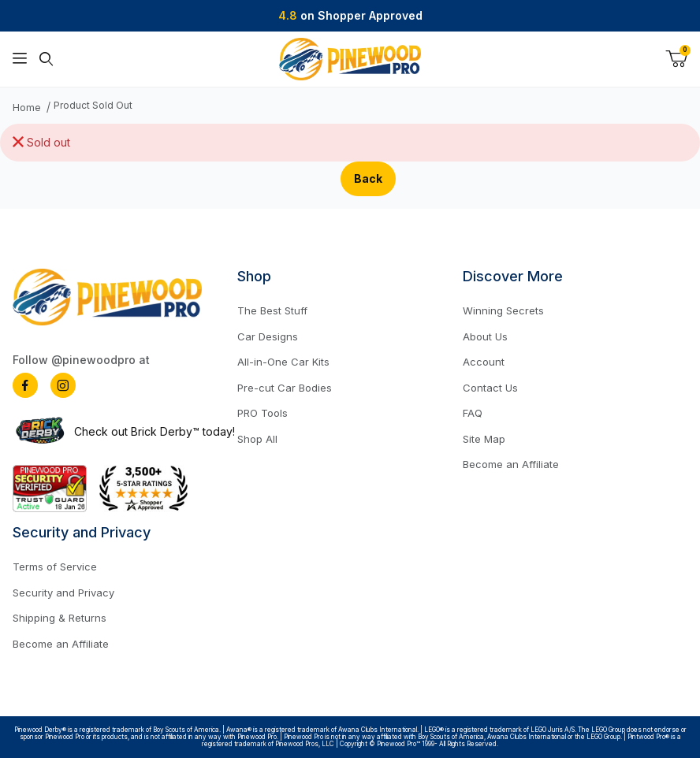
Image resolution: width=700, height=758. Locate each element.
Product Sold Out (93, 106)
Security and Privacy (63, 593)
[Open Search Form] (46, 59)
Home (27, 108)
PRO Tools (262, 413)
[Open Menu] (20, 59)
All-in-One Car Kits (283, 362)
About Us (485, 336)
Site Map (484, 439)
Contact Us (490, 388)
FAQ (473, 413)
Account (484, 362)
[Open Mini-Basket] (676, 59)
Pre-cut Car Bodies (285, 388)
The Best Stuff (272, 310)
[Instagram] (63, 385)
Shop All (257, 439)
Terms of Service (55, 567)
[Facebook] (25, 385)
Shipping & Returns (60, 618)
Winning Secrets (503, 310)
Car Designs (268, 336)
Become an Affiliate (511, 464)
